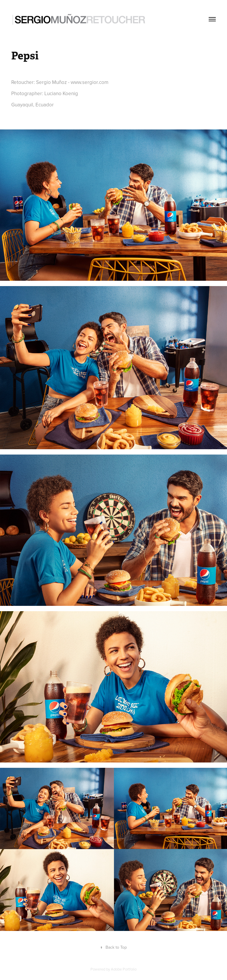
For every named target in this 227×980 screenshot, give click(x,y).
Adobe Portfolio (124, 969)
